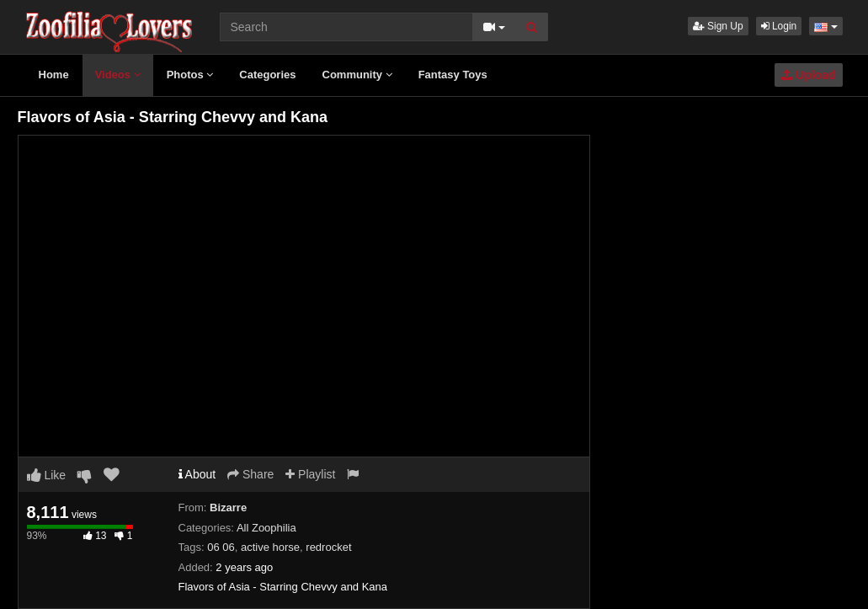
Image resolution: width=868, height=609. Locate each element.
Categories (267, 75)
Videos (118, 75)
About (197, 474)
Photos (190, 75)
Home (54, 75)
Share (250, 474)
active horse (270, 547)
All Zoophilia (266, 528)
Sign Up (718, 26)
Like (47, 475)
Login (779, 26)
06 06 (221, 547)
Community (357, 75)
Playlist (310, 474)
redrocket (328, 547)
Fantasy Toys (453, 75)
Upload (808, 75)
